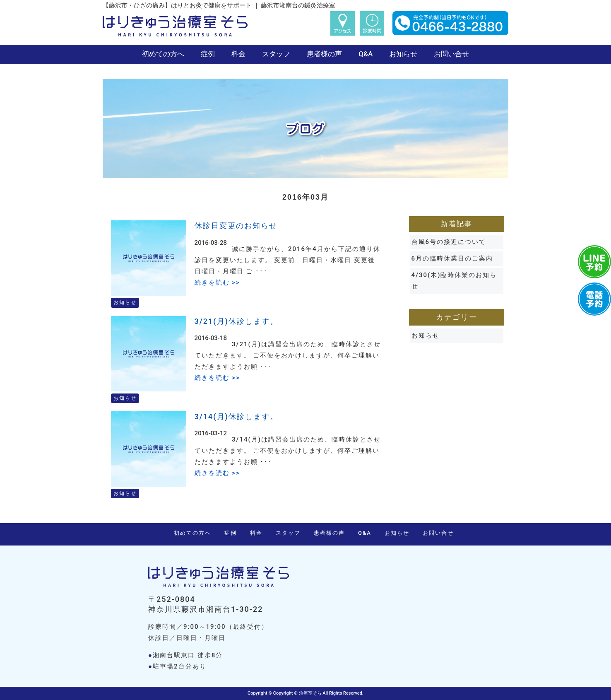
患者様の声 (324, 54)
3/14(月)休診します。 (236, 416)
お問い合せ (451, 54)
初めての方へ (163, 54)
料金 (238, 54)
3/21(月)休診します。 (236, 321)
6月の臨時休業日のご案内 (452, 258)
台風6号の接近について (449, 242)
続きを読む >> (217, 282)
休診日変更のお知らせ (236, 226)
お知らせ (403, 54)
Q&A (366, 54)
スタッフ (276, 54)
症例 (208, 54)
